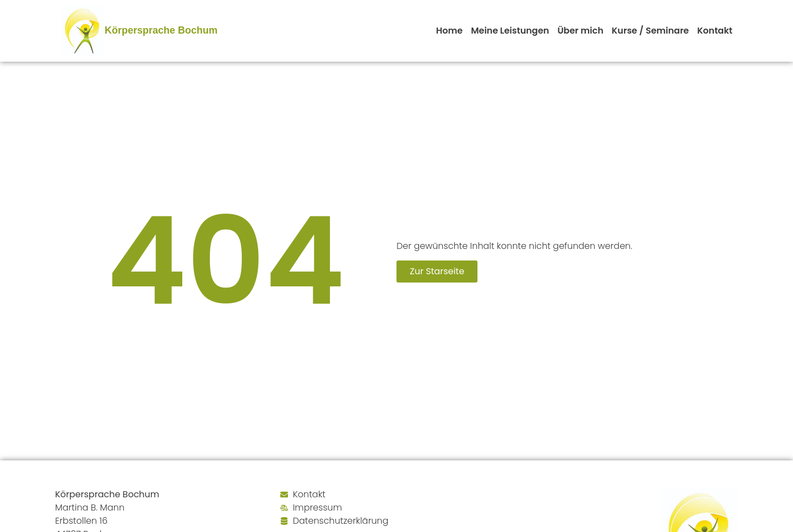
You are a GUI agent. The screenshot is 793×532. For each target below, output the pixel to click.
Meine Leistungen (510, 31)
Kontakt (715, 31)
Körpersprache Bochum (161, 30)
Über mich (580, 31)
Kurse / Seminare (650, 31)
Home (449, 31)
